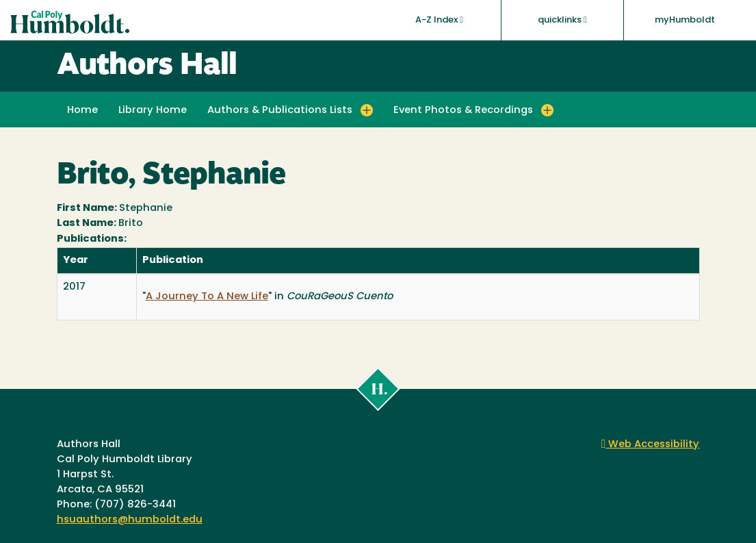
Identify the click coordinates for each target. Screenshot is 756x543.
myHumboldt (685, 20)
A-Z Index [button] (439, 20)
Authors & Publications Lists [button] (280, 111)
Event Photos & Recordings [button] (463, 111)
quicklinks (562, 20)
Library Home (153, 111)
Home (82, 111)
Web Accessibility (651, 445)
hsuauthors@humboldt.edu (130, 520)
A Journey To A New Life (207, 297)
